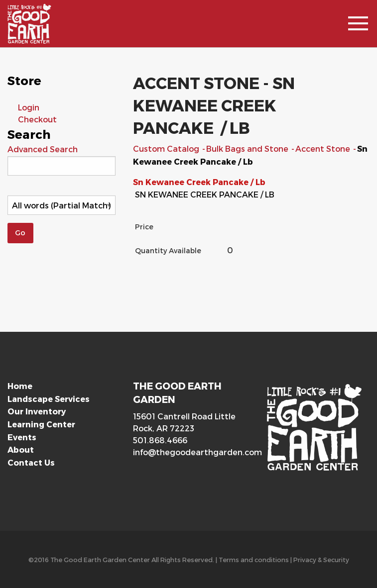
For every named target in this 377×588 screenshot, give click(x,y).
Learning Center (41, 424)
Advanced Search (43, 149)
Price (144, 227)
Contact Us (31, 462)
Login (29, 107)
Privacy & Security (321, 559)
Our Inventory (37, 411)
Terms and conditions (254, 559)
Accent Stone (324, 148)
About (21, 449)
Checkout (37, 119)
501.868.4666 (160, 440)
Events (22, 437)
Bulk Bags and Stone (248, 148)
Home (20, 386)
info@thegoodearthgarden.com (188, 452)
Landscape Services (49, 399)
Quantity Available (168, 250)
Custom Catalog (167, 148)
